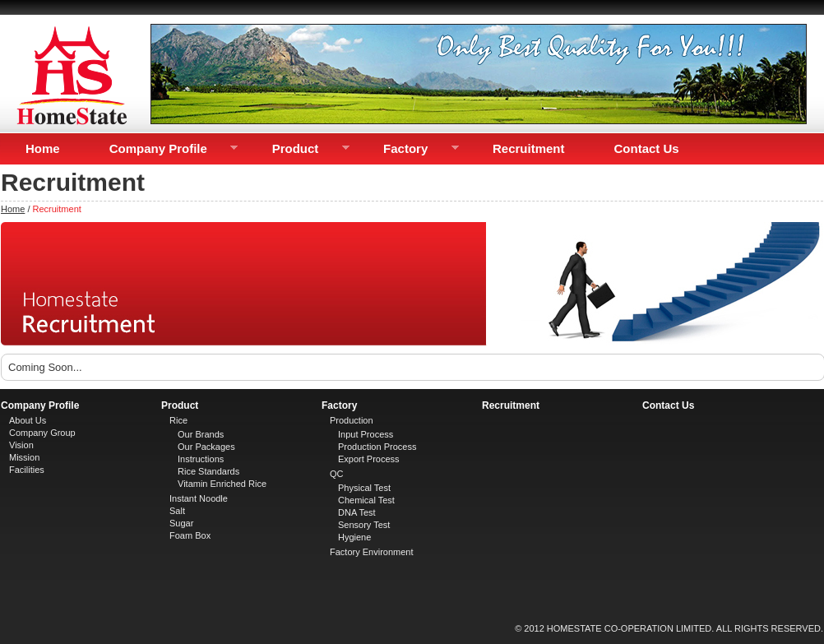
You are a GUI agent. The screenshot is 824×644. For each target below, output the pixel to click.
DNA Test (357, 512)
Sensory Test (364, 525)
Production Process (377, 447)
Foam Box (190, 535)
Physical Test (364, 488)
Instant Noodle (199, 498)
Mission (24, 457)
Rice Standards (208, 471)
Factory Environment (371, 552)
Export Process (369, 459)
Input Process (366, 434)
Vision (21, 445)
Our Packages (206, 447)
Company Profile (162, 149)
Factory (409, 149)
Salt (177, 511)
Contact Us (647, 148)
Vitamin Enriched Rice (222, 484)
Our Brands (201, 434)
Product (299, 149)
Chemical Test (366, 500)
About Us (28, 420)
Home (43, 148)
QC (337, 474)
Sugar (181, 523)
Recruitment (529, 148)
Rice (178, 420)
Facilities (27, 470)
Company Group (42, 433)
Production (352, 420)
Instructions (201, 459)
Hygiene (354, 537)
